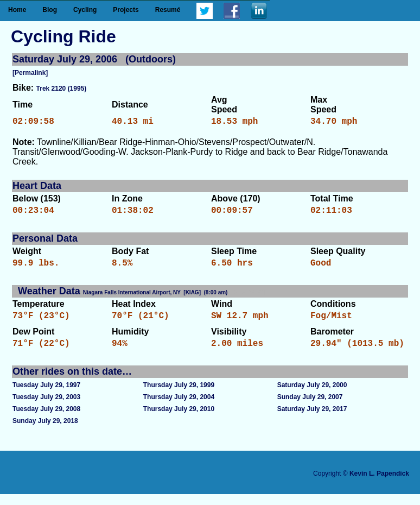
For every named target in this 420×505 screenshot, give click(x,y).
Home (17, 10)
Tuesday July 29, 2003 (46, 408)
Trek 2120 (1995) (62, 89)
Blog (50, 10)
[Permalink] (30, 73)
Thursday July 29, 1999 (179, 396)
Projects (126, 10)
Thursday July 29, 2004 (179, 408)
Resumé (168, 10)
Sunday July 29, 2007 (310, 408)
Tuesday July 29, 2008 (46, 420)
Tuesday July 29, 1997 (46, 396)
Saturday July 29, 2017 (312, 420)
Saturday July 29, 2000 (312, 396)
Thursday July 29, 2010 (179, 420)
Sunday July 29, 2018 (45, 432)
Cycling (85, 10)
